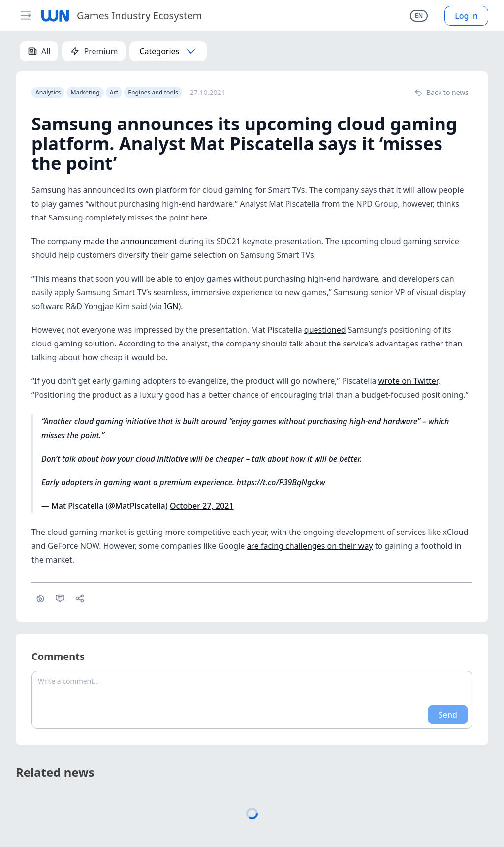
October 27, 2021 (202, 506)
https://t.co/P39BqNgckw (281, 482)
